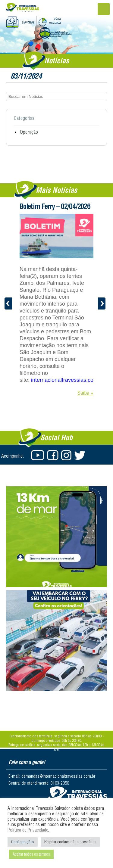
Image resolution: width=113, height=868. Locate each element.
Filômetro (61, 32)
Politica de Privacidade (28, 830)
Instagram (67, 455)
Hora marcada (55, 21)
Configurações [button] (23, 842)
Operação (29, 132)
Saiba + (85, 393)
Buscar (99, 96)
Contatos (28, 22)
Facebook (52, 455)
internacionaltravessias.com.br (68, 380)
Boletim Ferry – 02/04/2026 (55, 206)
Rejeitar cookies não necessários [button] (70, 842)
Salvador (78, 794)
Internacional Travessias (23, 8)
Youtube (38, 455)
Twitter (81, 455)
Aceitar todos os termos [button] (31, 854)
